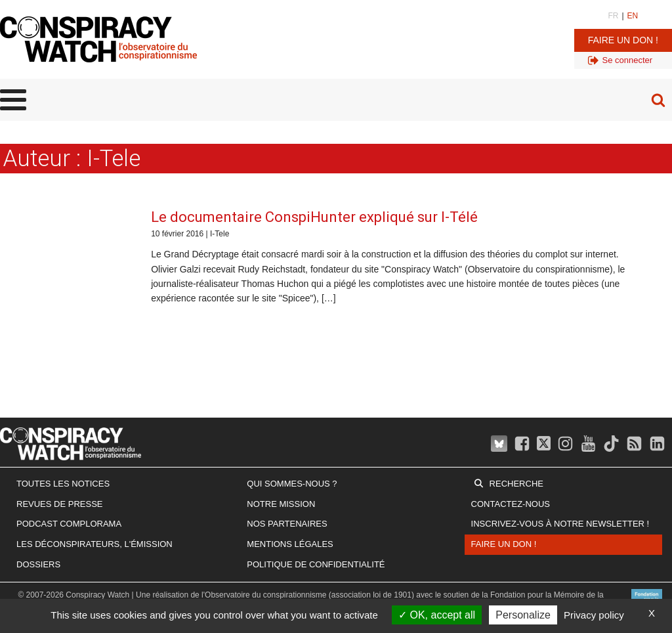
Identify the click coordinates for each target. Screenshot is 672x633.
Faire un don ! (623, 40)
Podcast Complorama (69, 524)
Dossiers (38, 564)
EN (633, 16)
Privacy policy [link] (594, 615)
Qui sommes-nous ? (292, 484)
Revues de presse (60, 504)
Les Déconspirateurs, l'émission (94, 544)
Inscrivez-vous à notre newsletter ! (560, 524)
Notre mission (281, 504)
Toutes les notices (63, 484)
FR (613, 16)
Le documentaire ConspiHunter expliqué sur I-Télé (314, 217)
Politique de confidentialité (316, 564)
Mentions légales (290, 544)
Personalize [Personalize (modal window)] (523, 615)
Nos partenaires (287, 524)
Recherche (516, 484)
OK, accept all (437, 615)
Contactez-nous (511, 504)
